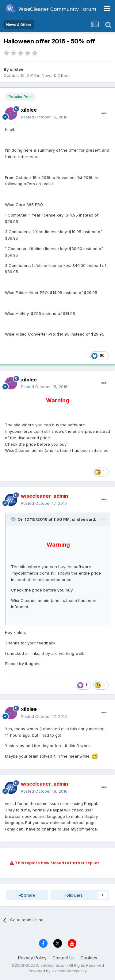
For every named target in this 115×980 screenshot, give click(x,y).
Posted (44, 117)
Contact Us (63, 958)
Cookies (89, 958)
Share (27, 895)
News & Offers (56, 75)
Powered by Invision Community (58, 971)
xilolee (17, 69)
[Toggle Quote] (14, 519)
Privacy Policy (32, 958)
